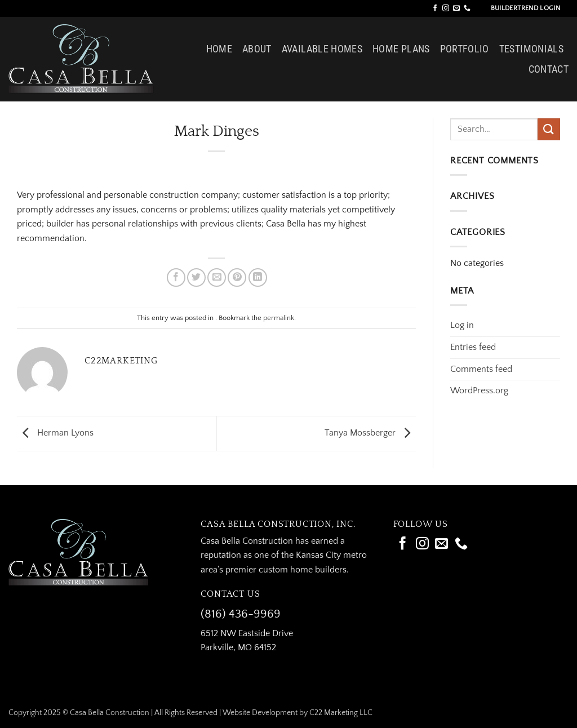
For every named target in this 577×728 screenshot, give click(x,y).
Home (219, 49)
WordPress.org (479, 390)
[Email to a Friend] (217, 278)
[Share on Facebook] (176, 278)
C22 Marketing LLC (341, 713)
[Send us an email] (456, 8)
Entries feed (473, 347)
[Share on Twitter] (196, 278)
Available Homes (322, 49)
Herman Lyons (55, 433)
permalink (279, 318)
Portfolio (465, 49)
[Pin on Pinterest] (237, 278)
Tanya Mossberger (370, 433)
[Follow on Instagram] (446, 8)
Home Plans (401, 49)
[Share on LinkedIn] (258, 278)
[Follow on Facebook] (435, 8)
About (257, 49)
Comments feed (481, 369)
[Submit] (549, 129)
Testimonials (531, 49)
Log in (462, 325)
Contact (549, 69)
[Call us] (467, 8)
